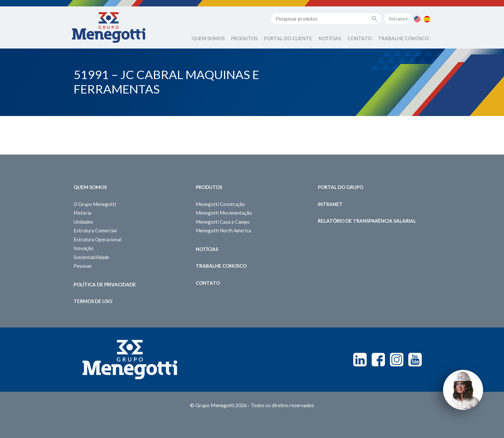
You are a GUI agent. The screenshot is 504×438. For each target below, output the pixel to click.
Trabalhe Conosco (403, 38)
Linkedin (360, 360)
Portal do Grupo (341, 187)
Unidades (83, 222)
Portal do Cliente (288, 38)
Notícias (330, 38)
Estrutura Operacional (98, 239)
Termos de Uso (93, 301)
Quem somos (90, 187)
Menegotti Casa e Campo (223, 222)
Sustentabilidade (91, 257)
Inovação (84, 248)
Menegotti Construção (220, 204)
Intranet (398, 19)
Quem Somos (208, 38)
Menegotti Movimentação (224, 213)
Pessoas (83, 266)
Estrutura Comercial (95, 230)
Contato (360, 38)
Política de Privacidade (105, 284)
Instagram (397, 360)
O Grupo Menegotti (95, 204)
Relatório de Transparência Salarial (367, 221)
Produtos (244, 38)
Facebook (378, 360)
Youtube (415, 360)
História (82, 213)
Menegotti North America (223, 230)
